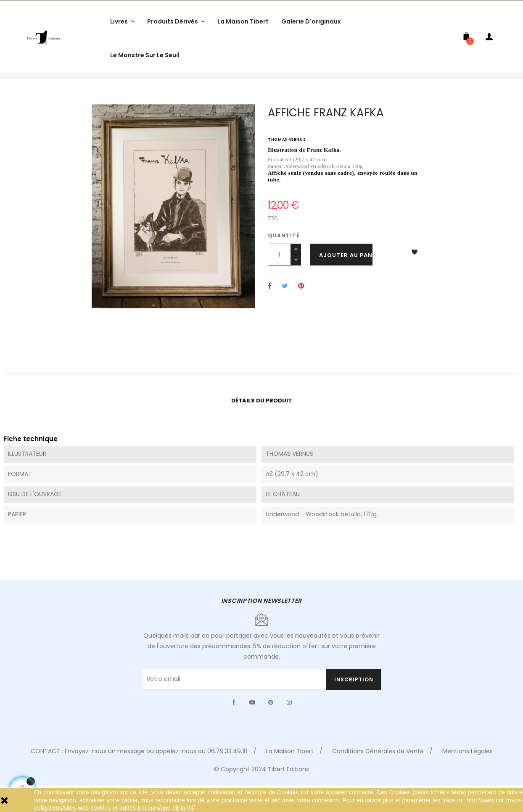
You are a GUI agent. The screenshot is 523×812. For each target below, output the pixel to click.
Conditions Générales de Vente (378, 776)
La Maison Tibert (290, 776)
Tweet (285, 311)
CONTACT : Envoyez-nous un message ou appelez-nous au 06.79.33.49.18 (139, 776)
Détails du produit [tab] (261, 426)
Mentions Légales (468, 776)
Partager (270, 311)
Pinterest (301, 311)
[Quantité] (279, 280)
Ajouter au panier (346, 280)
